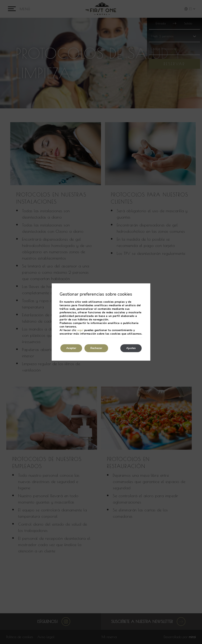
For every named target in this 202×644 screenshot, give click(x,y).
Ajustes (131, 348)
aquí (80, 330)
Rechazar (96, 348)
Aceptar (71, 348)
